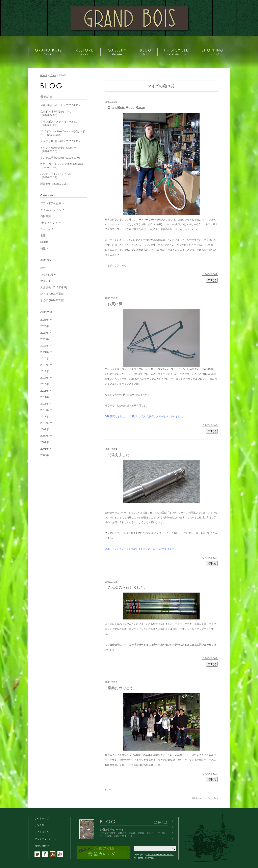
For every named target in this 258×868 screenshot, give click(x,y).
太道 (153, 240)
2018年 (45, 371)
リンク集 (39, 825)
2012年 (45, 410)
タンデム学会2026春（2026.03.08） (62, 158)
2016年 (45, 384)
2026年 (45, 320)
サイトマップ (42, 818)
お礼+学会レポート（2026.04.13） (61, 105)
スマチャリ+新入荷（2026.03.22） (61, 141)
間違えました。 (120, 455)
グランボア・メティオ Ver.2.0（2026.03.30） (59, 123)
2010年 (45, 423)
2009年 (45, 429)
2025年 (45, 326)
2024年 (45, 333)
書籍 (43, 236)
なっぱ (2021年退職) (52, 294)
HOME (44, 75)
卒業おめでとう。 (122, 688)
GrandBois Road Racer (126, 108)
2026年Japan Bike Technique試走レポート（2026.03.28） (63, 133)
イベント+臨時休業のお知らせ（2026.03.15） (58, 149)
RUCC (44, 242)
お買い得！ (117, 304)
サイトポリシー (43, 832)
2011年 (45, 416)
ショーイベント (49, 229)
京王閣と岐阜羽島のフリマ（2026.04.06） (56, 113)
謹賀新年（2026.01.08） (55, 184)
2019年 (45, 365)
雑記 (43, 248)
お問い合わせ (42, 846)
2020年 (45, 358)
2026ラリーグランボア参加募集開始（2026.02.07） (62, 166)
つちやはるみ (210, 274)
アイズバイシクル (51, 210)
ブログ (53, 75)
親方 (43, 268)
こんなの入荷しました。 (128, 587)
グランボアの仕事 (51, 203)
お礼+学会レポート (112, 830)
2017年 (45, 378)
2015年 (45, 391)
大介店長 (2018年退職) (54, 287)
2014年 (45, 397)
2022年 (45, 346)
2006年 (45, 449)
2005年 (45, 455)
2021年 (45, 352)
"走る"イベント (49, 223)
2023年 (45, 339)
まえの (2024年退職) (52, 300)
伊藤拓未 (46, 281)
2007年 (45, 442)
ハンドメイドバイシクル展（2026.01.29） (56, 176)
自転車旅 (46, 216)
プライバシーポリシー (47, 839)
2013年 (45, 404)
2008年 (45, 436)
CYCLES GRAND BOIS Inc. (160, 855)
